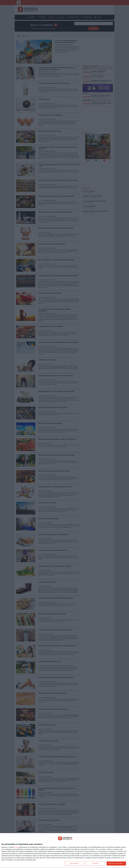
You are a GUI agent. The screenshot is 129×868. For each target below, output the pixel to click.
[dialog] (64, 851)
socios (16, 847)
